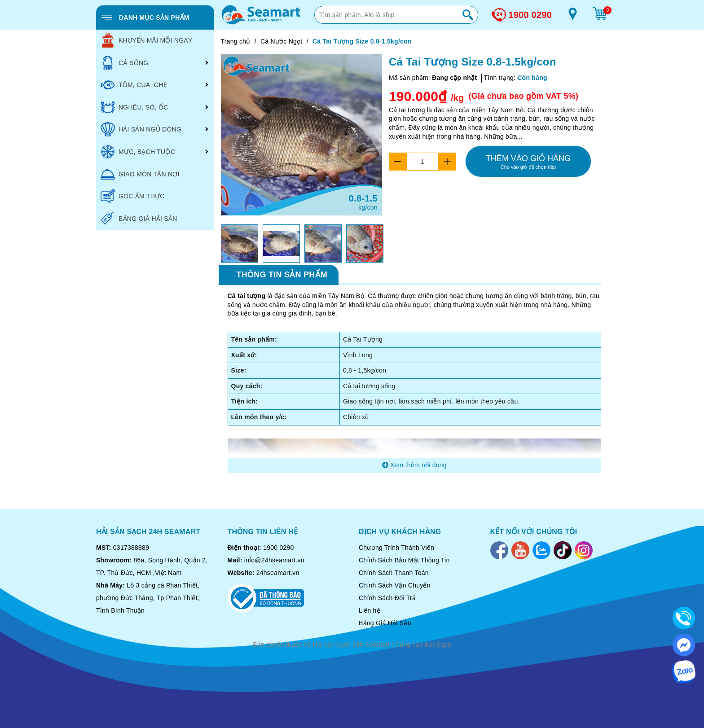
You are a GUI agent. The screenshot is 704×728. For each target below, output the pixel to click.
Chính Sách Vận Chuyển (395, 585)
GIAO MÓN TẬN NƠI (140, 174)
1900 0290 (530, 15)
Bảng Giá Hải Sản (385, 623)
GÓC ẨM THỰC (133, 196)
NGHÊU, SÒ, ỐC (134, 107)
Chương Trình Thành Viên (396, 548)
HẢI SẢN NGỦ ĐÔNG (141, 129)
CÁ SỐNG (124, 63)
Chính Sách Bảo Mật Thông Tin (404, 560)
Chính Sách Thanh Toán (394, 573)
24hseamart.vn (278, 573)
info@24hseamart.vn (274, 560)
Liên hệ (370, 610)
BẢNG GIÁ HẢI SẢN (139, 219)
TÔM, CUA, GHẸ (134, 85)
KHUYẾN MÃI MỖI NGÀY (147, 40)
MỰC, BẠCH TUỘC (138, 152)
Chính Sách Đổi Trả (387, 598)
